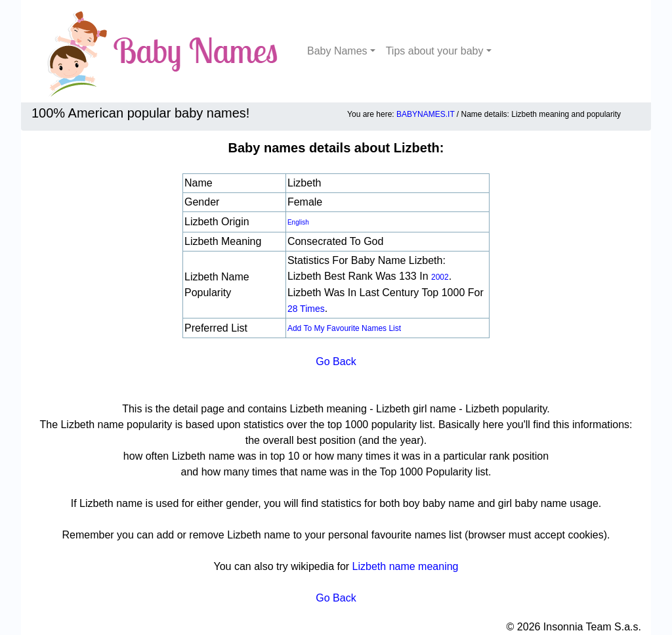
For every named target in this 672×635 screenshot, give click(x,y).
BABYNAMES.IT (425, 114)
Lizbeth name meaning (406, 566)
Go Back (336, 361)
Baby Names (337, 51)
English (298, 222)
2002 (440, 277)
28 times (306, 309)
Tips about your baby (435, 51)
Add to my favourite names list (344, 328)
